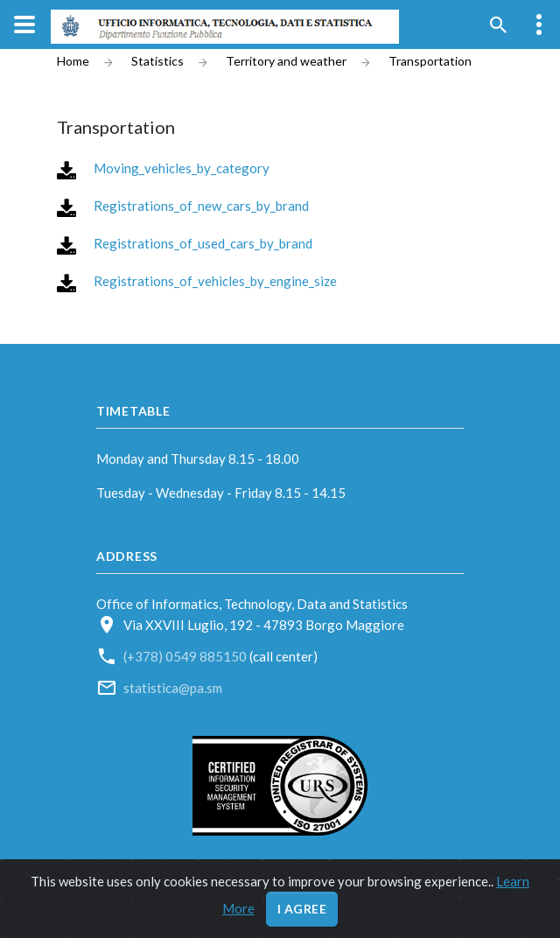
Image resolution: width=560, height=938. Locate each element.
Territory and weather (286, 61)
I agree (302, 909)
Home (73, 61)
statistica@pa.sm (173, 688)
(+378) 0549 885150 (186, 656)
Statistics (157, 61)
